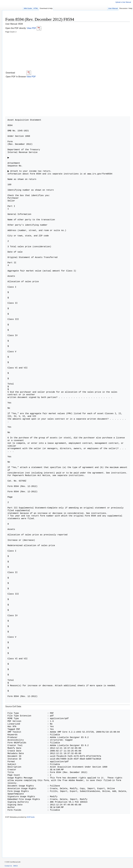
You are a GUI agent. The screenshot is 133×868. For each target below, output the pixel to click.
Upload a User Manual (123, 2)
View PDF (34, 28)
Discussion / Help (126, 8)
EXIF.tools (31, 817)
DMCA (16, 866)
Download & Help (46, 8)
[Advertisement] (68, 52)
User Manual (113, 8)
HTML (36, 8)
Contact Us (8, 866)
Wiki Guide (28, 8)
